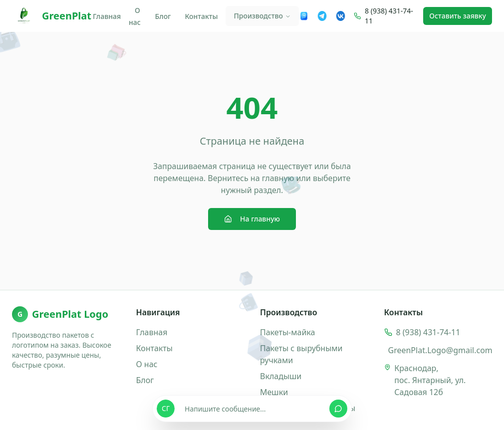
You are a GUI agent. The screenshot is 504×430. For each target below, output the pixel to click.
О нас (135, 16)
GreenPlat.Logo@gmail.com (440, 350)
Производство (262, 16)
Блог (163, 16)
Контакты (201, 16)
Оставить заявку (458, 16)
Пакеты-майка (287, 332)
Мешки (274, 392)
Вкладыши (281, 376)
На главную (252, 219)
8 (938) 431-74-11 (389, 16)
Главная (107, 16)
